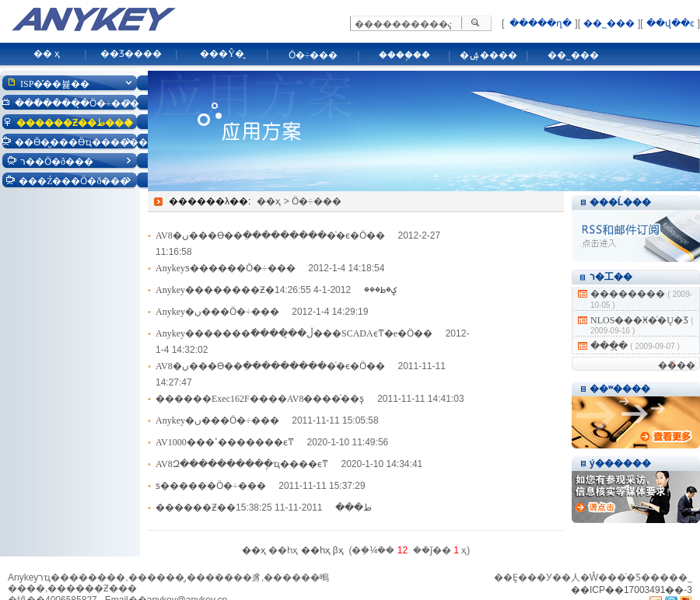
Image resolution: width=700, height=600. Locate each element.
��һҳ (316, 550)
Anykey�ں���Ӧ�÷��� (217, 312)
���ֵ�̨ (609, 346)
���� (677, 365)
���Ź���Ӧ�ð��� (74, 181)
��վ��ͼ (670, 23)
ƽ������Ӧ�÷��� (211, 486)
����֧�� (404, 55)
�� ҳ (47, 54)
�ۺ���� (488, 55)
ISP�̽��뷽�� (55, 84)
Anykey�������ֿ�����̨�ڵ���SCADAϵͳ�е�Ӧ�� (294, 333)
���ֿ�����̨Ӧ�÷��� (77, 103)
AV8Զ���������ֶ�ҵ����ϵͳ (242, 464)
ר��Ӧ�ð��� (57, 162)
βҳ (338, 550)
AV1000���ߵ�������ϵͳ (225, 442)
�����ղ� (539, 23)
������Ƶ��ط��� (75, 123)
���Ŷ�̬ (222, 54)
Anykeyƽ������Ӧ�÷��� (226, 268)
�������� (628, 294)
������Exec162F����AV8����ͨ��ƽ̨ (260, 399)
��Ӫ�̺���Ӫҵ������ (81, 142)
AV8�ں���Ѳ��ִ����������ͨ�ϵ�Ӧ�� (270, 235)
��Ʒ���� (131, 54)
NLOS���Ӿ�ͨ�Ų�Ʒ (639, 320)
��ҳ (269, 201)
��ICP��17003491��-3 (632, 590)
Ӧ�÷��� (313, 55)
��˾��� (609, 23)
